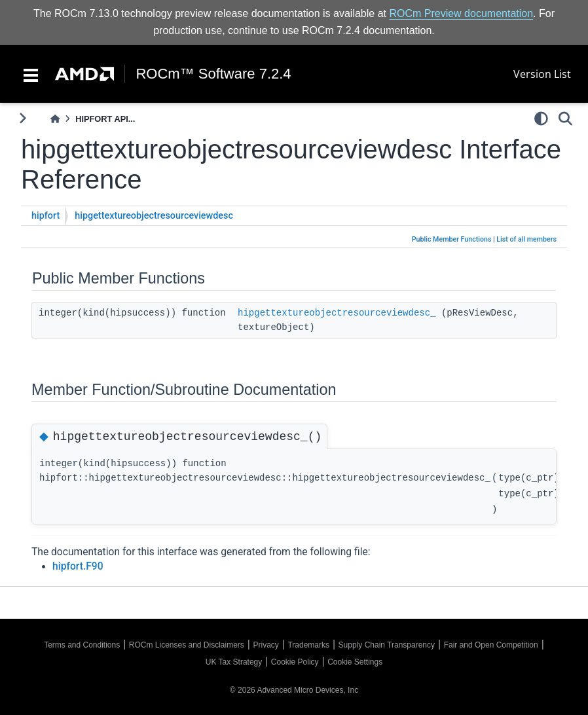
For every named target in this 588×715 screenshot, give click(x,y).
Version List (542, 74)
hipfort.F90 (78, 566)
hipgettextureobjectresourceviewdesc (154, 216)
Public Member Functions (452, 239)
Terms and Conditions (82, 645)
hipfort (46, 216)
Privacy (266, 645)
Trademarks (308, 645)
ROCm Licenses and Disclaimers (187, 645)
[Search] (565, 119)
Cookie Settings (355, 662)
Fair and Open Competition (491, 645)
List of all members (526, 239)
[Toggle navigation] (31, 74)
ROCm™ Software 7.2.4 (213, 74)
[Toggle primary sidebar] (23, 118)
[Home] (55, 119)
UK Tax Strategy (234, 662)
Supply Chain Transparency (387, 645)
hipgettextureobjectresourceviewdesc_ (337, 313)
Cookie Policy (295, 662)
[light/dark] (541, 119)
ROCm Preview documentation (461, 13)
